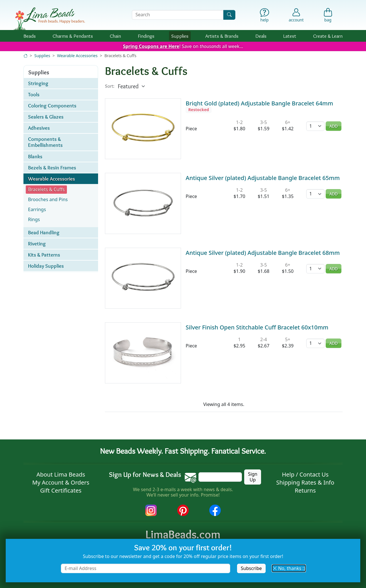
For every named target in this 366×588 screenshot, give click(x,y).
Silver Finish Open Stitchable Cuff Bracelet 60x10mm (257, 327)
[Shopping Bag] (328, 16)
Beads (30, 36)
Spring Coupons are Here (151, 46)
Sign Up (253, 477)
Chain (115, 36)
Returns (305, 490)
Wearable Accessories (77, 56)
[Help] (265, 16)
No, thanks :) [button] (289, 568)
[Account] (296, 15)
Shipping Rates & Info (305, 482)
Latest (290, 36)
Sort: (110, 86)
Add (334, 126)
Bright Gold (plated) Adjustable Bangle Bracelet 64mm (259, 103)
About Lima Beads (61, 474)
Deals (261, 36)
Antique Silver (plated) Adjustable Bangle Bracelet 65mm (263, 178)
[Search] (229, 15)
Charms (73, 36)
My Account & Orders (61, 482)
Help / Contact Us (305, 474)
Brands (222, 36)
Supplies (180, 36)
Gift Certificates (61, 490)
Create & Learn (328, 36)
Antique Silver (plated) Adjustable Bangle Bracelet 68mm (263, 253)
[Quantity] (315, 126)
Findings (146, 36)
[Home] (25, 56)
